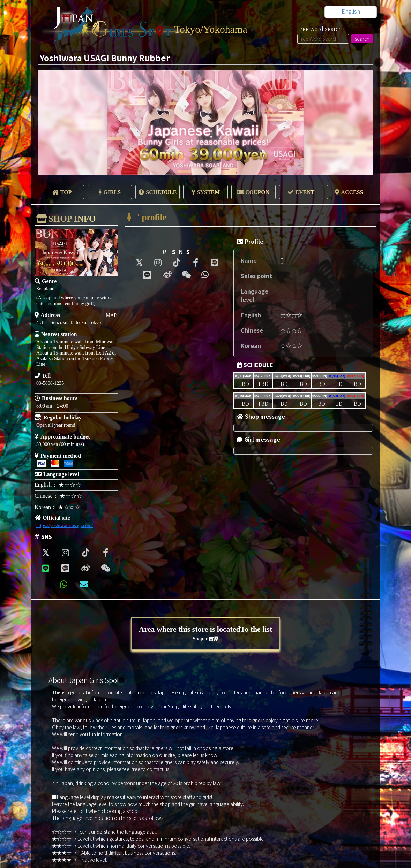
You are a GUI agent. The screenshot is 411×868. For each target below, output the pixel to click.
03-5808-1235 (50, 383)
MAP (111, 315)
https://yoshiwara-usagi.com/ (65, 526)
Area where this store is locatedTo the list (206, 634)
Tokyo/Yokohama (211, 29)
